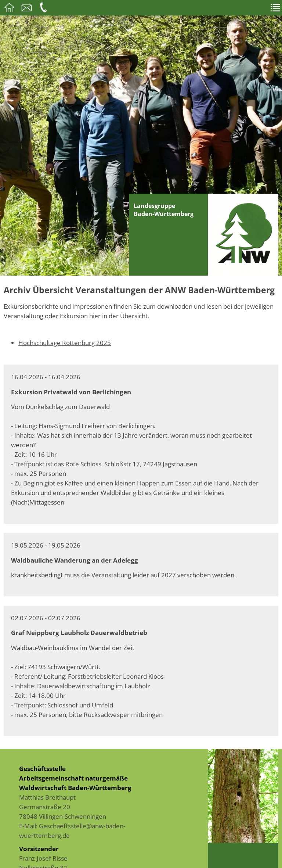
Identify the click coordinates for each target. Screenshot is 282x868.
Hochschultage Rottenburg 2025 (65, 342)
